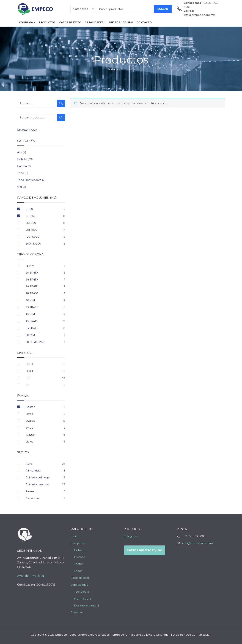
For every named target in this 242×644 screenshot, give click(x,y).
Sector (78, 564)
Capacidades (79, 585)
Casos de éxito (80, 578)
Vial (20, 187)
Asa (20, 152)
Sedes (78, 571)
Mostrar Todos (28, 130)
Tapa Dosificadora (29, 180)
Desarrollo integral (86, 605)
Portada (113, 69)
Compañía (78, 543)
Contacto (77, 612)
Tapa (21, 173)
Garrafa (22, 166)
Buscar (163, 9)
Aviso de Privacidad (31, 576)
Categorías (131, 536)
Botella (22, 159)
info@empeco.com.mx (198, 543)
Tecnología (81, 592)
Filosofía (79, 557)
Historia (79, 550)
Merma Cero (83, 599)
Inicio (74, 536)
